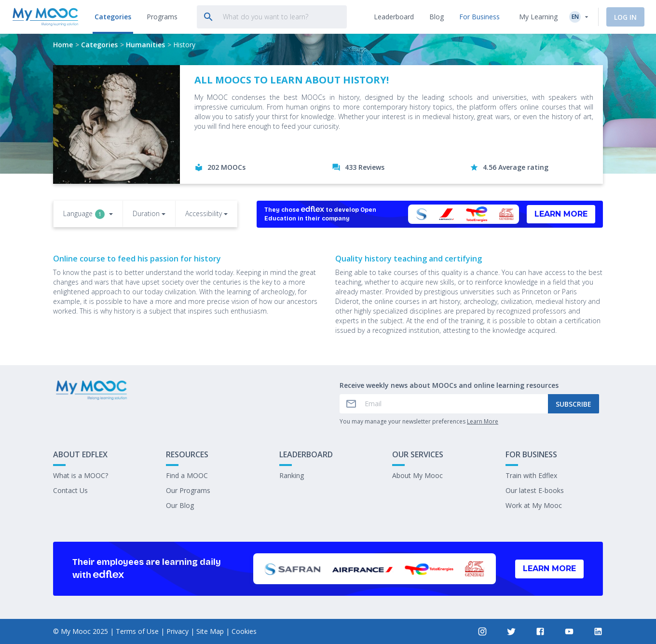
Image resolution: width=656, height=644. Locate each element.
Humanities (145, 45)
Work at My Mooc (534, 505)
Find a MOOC (187, 475)
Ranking (292, 475)
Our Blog (180, 505)
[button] (88, 214)
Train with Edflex (531, 475)
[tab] (111, 17)
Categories (99, 45)
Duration (146, 213)
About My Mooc (417, 475)
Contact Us (70, 490)
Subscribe (574, 404)
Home (63, 45)
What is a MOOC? (81, 475)
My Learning (538, 17)
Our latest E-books (535, 490)
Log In (625, 17)
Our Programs (188, 490)
